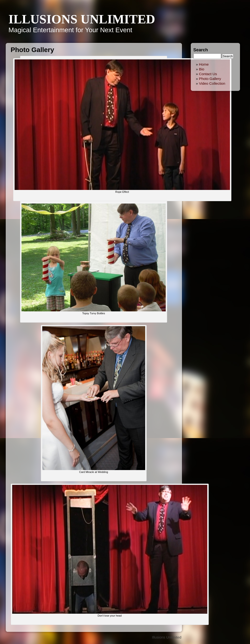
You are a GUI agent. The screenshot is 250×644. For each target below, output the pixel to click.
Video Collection (212, 83)
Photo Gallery (210, 79)
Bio (202, 69)
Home (204, 64)
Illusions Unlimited (82, 19)
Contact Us (208, 74)
